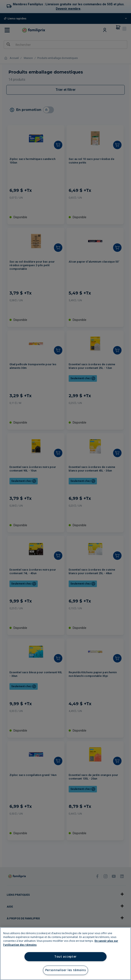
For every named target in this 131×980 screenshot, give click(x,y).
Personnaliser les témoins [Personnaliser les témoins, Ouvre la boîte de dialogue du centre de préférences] (66, 970)
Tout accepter (65, 957)
